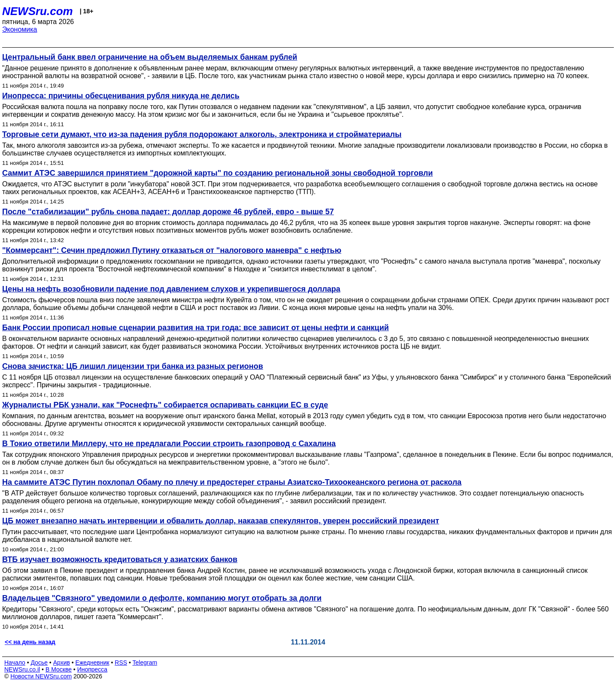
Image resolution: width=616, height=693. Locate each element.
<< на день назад (30, 642)
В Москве (59, 669)
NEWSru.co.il (22, 669)
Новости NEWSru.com (41, 676)
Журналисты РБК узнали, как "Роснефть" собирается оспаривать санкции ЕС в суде (165, 405)
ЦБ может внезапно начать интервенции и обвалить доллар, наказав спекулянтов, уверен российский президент (221, 521)
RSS (121, 663)
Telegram (145, 663)
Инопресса (93, 669)
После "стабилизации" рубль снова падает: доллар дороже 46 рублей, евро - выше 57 (168, 212)
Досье (39, 663)
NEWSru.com (38, 11)
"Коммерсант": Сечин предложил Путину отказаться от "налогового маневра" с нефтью (172, 250)
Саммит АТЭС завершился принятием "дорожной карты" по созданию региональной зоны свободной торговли (217, 173)
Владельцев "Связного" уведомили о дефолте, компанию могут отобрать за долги (162, 598)
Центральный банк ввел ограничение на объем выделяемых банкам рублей (150, 57)
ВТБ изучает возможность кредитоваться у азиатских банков (120, 559)
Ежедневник (93, 663)
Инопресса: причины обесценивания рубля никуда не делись (121, 96)
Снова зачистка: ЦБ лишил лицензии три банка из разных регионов (133, 366)
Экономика (20, 29)
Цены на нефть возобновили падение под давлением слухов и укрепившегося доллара (171, 289)
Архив (62, 663)
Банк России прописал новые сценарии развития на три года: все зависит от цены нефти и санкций (196, 328)
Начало (15, 663)
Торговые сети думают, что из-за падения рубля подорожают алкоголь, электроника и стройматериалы (202, 134)
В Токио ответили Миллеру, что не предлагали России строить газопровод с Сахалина (169, 444)
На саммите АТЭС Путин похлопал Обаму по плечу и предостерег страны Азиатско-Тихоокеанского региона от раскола (232, 482)
